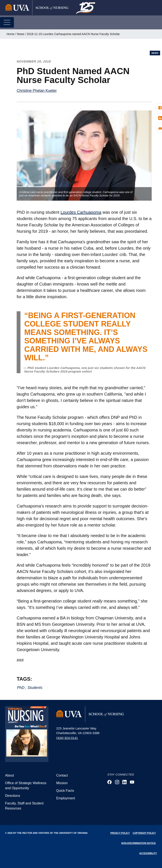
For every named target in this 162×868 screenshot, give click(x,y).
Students (35, 688)
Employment (66, 798)
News (21, 34)
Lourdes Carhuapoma (81, 212)
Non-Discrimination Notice (139, 843)
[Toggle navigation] (7, 22)
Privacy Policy (120, 833)
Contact (62, 775)
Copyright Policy (144, 833)
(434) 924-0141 (67, 738)
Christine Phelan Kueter (37, 91)
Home (10, 34)
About (9, 775)
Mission (62, 783)
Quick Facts (65, 791)
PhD (21, 688)
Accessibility (148, 853)
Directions (13, 796)
